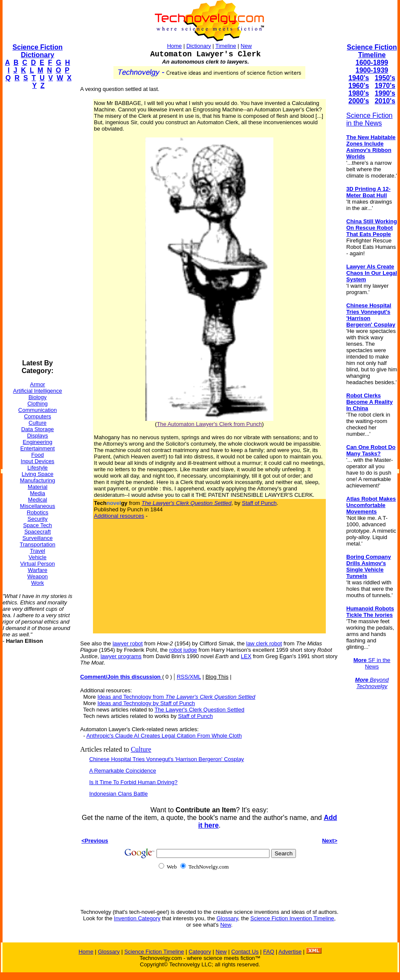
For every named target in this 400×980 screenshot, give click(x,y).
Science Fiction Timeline (372, 51)
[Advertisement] (37, 225)
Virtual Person (37, 564)
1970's (385, 86)
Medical (38, 500)
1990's (385, 93)
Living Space (38, 474)
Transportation (37, 544)
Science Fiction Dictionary (37, 51)
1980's (359, 93)
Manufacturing (38, 480)
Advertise (290, 952)
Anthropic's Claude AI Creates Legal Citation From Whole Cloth (164, 736)
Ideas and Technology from (176, 697)
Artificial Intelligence (38, 391)
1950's (385, 78)
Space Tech (38, 525)
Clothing (38, 404)
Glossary (227, 918)
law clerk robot (264, 643)
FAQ (269, 952)
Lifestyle (38, 468)
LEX (246, 656)
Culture (38, 423)
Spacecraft (38, 532)
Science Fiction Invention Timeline (292, 918)
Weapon (38, 576)
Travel (38, 551)
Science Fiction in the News (370, 119)
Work (38, 583)
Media (37, 493)
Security (38, 519)
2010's (385, 101)
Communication (38, 410)
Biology (38, 397)
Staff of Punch (259, 503)
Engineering (37, 442)
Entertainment (38, 448)
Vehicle (38, 557)
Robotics (38, 512)
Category (200, 952)
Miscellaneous (38, 506)
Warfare (38, 570)
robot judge (183, 650)
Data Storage (38, 429)
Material (38, 487)
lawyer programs (121, 656)
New (246, 46)
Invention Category (137, 918)
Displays (37, 436)
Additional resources (119, 516)
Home (175, 46)
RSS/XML (189, 677)
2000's (359, 101)
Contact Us (245, 952)
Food (38, 455)
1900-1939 (372, 70)
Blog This (217, 677)
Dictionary (199, 46)
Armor (37, 384)
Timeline (226, 46)
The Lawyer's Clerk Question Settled (199, 710)
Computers (38, 416)
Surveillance (38, 538)
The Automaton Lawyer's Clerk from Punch (210, 424)
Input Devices (38, 461)
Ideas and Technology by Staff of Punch (146, 703)
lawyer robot (128, 643)
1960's (359, 86)
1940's (359, 78)
